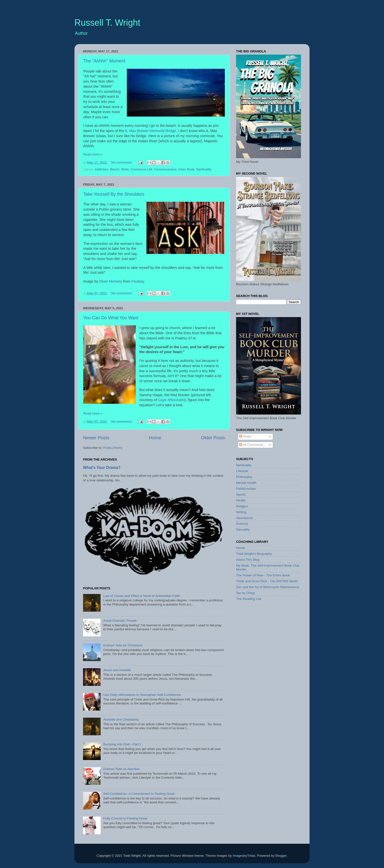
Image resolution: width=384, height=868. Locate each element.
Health (241, 500)
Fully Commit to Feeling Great (125, 818)
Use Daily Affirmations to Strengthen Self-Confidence (142, 695)
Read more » (93, 154)
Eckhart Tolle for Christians (123, 645)
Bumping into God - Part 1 (122, 744)
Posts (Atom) (113, 448)
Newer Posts (96, 438)
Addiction (102, 169)
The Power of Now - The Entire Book (263, 575)
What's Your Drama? (102, 468)
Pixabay (138, 281)
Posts (245, 436)
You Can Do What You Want (111, 318)
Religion (242, 506)
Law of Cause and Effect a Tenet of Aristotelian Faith (141, 596)
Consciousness (166, 169)
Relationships (246, 489)
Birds (125, 169)
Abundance (244, 518)
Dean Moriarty (111, 281)
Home (155, 438)
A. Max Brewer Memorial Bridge (150, 131)
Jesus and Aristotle (117, 670)
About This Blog (248, 560)
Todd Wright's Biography (254, 554)
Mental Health (246, 483)
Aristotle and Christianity (121, 719)
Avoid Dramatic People (120, 621)
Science (242, 524)
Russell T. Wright (107, 23)
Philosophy (244, 477)
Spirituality (204, 169)
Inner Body (186, 169)
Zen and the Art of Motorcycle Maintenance (268, 587)
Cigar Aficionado (171, 400)
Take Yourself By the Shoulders (114, 194)
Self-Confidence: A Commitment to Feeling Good (139, 794)
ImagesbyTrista (244, 856)
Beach (115, 169)
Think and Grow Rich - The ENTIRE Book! (267, 581)
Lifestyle (242, 471)
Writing (241, 512)
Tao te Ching (245, 593)
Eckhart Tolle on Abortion (121, 769)
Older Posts (213, 438)
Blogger (281, 856)
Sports (241, 494)
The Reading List (249, 599)
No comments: (122, 162)
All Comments (251, 445)
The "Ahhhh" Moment (104, 61)
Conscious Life (142, 169)
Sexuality (243, 529)
